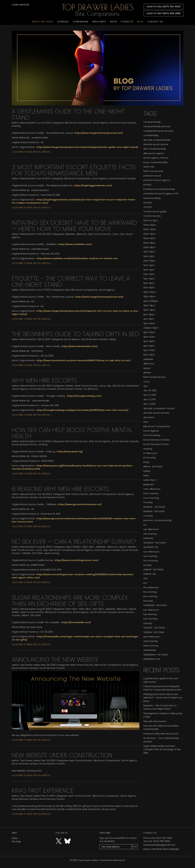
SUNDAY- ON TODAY (153, 570)
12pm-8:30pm (74, 547)
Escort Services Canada (123, 123)
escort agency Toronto (156, 158)
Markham (149, 485)
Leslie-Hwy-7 (150, 480)
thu (145, 583)
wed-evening (151, 641)
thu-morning (150, 596)
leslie (146, 476)
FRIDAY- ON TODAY (31, 615)
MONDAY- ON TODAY (154, 511)
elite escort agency (154, 153)
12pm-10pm (150, 292)
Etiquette (127, 22)
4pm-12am (149, 337)
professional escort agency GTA (161, 194)
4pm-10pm (149, 332)
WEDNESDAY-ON (152, 659)
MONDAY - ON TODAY (154, 507)
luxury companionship (155, 162)
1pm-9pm (149, 319)
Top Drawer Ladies (88, 860)
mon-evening (151, 493)
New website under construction (62, 755)
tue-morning (150, 619)
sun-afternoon (151, 552)
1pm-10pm (149, 314)
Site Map (16, 842)
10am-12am (150, 229)
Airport (123, 547)
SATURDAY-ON (151, 547)
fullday (113, 339)
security (148, 203)
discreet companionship (157, 140)
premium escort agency (157, 180)
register (24, 5)
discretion (149, 417)
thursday (148, 601)
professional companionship (159, 189)
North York (149, 167)
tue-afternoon (151, 610)
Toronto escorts (152, 216)
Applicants (99, 22)
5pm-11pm (149, 346)
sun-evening (150, 556)
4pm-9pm (149, 341)
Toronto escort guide (155, 212)
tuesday (148, 623)
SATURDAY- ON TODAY (155, 543)
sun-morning (151, 561)
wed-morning (52, 553)
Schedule (63, 22)
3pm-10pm (149, 323)
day (122, 234)
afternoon (82, 234)
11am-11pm (149, 256)
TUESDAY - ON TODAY (154, 628)
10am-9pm (85, 609)
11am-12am (149, 261)
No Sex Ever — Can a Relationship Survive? (74, 542)
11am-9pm (98, 609)
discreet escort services (156, 413)
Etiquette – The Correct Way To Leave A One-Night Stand (71, 281)
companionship (152, 122)
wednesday (150, 650)
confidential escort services (158, 131)
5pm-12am (149, 350)
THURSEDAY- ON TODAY (155, 605)
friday (146, 462)
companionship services (157, 126)
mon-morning (151, 498)
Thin (145, 579)
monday (148, 502)
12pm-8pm (149, 305)
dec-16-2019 (150, 390)
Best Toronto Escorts (100, 234)
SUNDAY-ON (149, 574)
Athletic (70, 386)
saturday (148, 538)
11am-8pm (149, 283)
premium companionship (157, 520)
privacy (147, 185)
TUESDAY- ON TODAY (32, 553)
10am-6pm (72, 609)
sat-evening (150, 534)
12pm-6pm (149, 296)
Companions (81, 22)
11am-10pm (149, 252)
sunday (147, 565)
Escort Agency (101, 123)
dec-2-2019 (149, 399)
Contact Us (155, 22)
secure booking (152, 198)
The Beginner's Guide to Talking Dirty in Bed (75, 334)
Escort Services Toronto (70, 389)
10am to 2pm (151, 221)
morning (148, 516)
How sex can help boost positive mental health (72, 433)
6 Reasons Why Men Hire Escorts (60, 489)
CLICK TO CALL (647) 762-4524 (163, 7)
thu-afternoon (151, 587)
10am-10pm (150, 225)
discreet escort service (156, 144)
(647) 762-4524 (164, 838)
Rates (113, 22)
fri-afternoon (91, 389)
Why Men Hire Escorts (44, 380)
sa (145, 525)
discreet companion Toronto (159, 408)
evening (16, 126)
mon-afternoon (152, 489)
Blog (140, 22)
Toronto (148, 207)
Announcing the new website (55, 660)
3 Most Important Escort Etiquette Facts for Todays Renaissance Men (74, 170)
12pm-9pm (89, 547)
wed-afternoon (152, 637)
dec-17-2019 (150, 395)
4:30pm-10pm (151, 328)
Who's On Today (43, 22)
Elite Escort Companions (78, 123)
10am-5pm (149, 234)
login (15, 5)
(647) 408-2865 (162, 841)
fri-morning (149, 458)
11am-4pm (149, 270)
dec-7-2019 (149, 404)
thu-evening (150, 592)
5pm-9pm (149, 355)
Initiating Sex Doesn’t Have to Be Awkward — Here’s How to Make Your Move (74, 226)
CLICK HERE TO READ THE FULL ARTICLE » (31, 152)
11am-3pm (149, 265)
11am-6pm (149, 279)
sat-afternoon (151, 529)
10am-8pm (149, 243)
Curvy (116, 234)
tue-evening (150, 614)
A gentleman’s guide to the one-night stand (68, 114)
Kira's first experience (43, 790)
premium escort (152, 176)
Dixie (67, 290)
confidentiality (151, 135)
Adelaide (70, 234)
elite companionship (155, 149)
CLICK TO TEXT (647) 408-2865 (163, 13)
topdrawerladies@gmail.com (159, 845)
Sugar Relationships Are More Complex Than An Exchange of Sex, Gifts (70, 601)
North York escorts (153, 171)
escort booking (152, 435)
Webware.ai (119, 860)
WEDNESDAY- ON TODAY (156, 655)
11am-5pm (149, 274)
